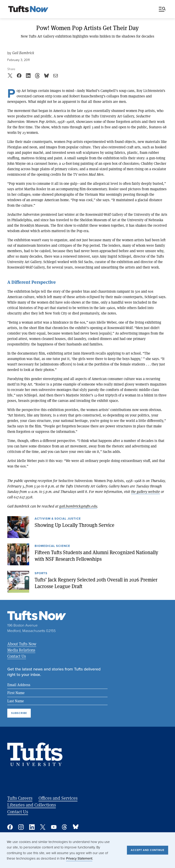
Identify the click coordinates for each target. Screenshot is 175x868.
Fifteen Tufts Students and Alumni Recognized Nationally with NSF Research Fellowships (96, 555)
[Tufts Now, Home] (28, 9)
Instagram (21, 827)
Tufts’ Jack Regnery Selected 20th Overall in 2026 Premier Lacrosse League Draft (96, 583)
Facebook (10, 827)
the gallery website (145, 491)
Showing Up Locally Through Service (75, 525)
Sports (41, 574)
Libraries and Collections (32, 805)
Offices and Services (58, 798)
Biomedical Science (52, 546)
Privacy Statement (79, 858)
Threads (65, 827)
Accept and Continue (148, 850)
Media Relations (21, 650)
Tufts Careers (20, 798)
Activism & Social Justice (58, 519)
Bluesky (76, 827)
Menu (162, 9)
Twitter (43, 827)
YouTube (54, 827)
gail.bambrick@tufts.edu (78, 506)
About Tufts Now (22, 644)
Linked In (32, 827)
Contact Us (17, 656)
